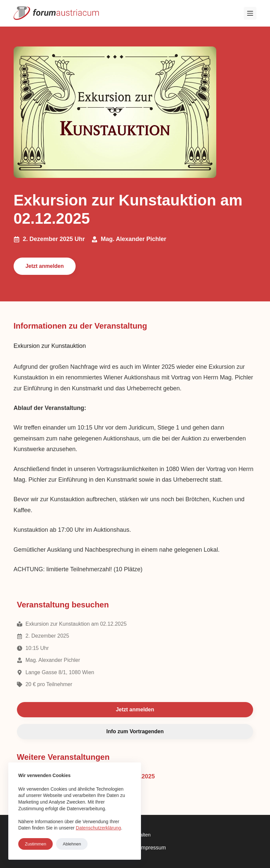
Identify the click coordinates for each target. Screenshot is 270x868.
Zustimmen (35, 844)
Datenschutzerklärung (99, 828)
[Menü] (250, 13)
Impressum (153, 848)
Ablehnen (72, 844)
